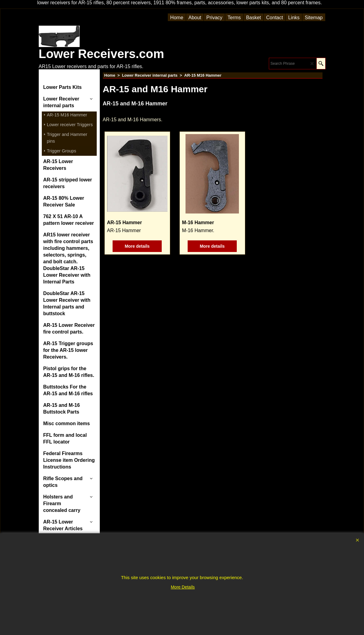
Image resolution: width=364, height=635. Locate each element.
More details (137, 246)
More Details (183, 587)
